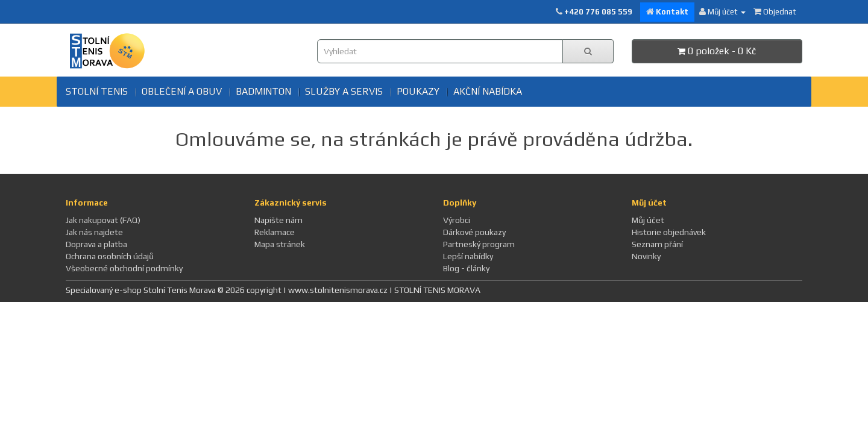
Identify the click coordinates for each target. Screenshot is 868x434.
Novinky (646, 256)
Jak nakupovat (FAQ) (103, 220)
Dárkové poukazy (474, 232)
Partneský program (479, 244)
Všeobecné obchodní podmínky (124, 268)
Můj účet (648, 220)
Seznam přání (657, 244)
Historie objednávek (669, 232)
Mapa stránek (280, 244)
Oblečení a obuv (182, 91)
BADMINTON (263, 91)
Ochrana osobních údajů (110, 256)
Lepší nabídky (468, 256)
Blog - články (466, 268)
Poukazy (418, 91)
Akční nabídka (488, 91)
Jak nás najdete (94, 232)
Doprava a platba (96, 244)
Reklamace (275, 232)
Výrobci (457, 220)
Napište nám (278, 220)
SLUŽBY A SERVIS (344, 91)
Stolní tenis (97, 91)
